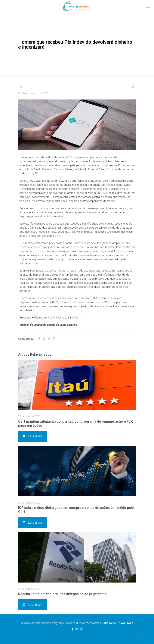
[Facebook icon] (73, 629)
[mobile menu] (148, 6)
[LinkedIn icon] (77, 629)
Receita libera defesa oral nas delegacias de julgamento (62, 594)
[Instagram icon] (82, 629)
